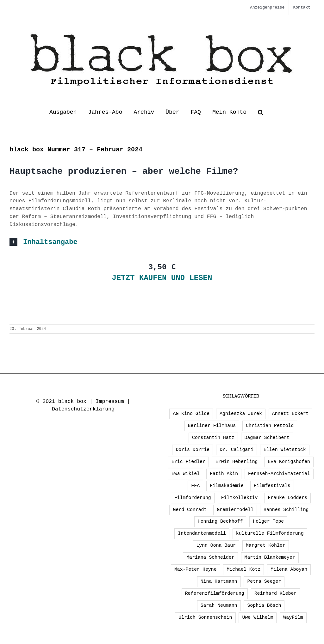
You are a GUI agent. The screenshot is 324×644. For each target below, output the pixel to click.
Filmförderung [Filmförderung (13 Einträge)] (193, 498)
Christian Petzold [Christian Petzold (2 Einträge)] (270, 426)
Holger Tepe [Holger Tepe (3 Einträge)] (268, 521)
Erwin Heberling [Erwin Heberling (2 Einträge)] (237, 462)
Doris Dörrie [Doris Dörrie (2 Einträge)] (193, 450)
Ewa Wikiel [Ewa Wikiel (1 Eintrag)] (186, 474)
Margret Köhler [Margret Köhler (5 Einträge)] (266, 545)
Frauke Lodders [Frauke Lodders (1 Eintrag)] (287, 498)
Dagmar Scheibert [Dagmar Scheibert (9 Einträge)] (267, 438)
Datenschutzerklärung (83, 409)
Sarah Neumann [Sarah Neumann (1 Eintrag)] (219, 605)
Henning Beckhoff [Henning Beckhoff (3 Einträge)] (220, 521)
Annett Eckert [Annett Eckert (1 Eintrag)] (290, 414)
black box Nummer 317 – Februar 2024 (76, 150)
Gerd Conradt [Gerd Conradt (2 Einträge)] (190, 510)
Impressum (110, 401)
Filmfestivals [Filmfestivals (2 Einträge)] (272, 486)
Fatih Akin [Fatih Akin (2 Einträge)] (224, 474)
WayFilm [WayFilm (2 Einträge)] (293, 617)
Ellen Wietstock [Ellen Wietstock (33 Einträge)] (285, 450)
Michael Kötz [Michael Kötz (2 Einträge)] (243, 569)
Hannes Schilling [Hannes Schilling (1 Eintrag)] (286, 510)
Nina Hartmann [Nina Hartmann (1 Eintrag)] (219, 581)
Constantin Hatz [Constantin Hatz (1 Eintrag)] (213, 438)
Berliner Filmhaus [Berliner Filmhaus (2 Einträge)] (212, 426)
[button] (261, 112)
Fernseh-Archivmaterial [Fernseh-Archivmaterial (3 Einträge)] (279, 474)
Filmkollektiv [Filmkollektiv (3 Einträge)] (240, 498)
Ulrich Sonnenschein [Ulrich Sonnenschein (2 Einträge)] (205, 617)
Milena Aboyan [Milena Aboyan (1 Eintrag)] (289, 569)
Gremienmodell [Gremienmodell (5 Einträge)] (235, 510)
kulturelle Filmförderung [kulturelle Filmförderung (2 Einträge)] (270, 533)
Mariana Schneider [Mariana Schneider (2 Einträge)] (210, 557)
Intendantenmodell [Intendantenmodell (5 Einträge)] (202, 533)
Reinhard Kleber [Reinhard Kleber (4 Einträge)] (276, 593)
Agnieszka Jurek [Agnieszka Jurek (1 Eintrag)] (241, 414)
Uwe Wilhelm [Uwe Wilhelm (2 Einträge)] (258, 617)
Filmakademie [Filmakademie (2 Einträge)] (227, 486)
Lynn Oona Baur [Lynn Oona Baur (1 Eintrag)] (216, 545)
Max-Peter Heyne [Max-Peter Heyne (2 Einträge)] (196, 569)
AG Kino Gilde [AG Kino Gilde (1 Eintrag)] (191, 414)
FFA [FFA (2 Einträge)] (195, 486)
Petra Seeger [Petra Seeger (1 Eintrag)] (264, 581)
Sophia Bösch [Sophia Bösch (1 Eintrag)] (264, 605)
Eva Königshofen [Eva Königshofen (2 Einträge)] (289, 462)
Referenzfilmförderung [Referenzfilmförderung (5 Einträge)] (215, 593)
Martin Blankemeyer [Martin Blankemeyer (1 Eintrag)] (270, 557)
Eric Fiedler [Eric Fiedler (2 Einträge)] (188, 462)
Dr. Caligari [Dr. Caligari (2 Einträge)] (237, 450)
